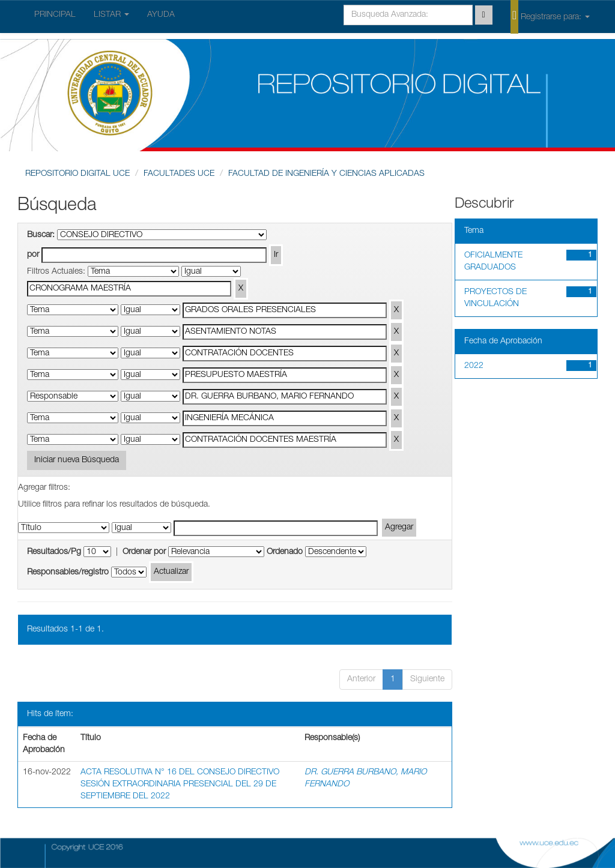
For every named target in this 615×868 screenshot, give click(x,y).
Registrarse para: (550, 16)
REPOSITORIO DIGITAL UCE (77, 174)
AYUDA (161, 15)
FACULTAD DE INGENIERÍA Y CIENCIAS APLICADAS (326, 174)
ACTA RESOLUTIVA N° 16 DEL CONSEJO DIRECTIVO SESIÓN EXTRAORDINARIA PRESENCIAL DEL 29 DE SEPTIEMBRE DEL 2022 (180, 785)
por (33, 255)
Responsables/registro (68, 573)
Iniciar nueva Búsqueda (77, 460)
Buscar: (41, 235)
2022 (474, 366)
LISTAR (111, 15)
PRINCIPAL (55, 15)
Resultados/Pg (54, 552)
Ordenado (285, 552)
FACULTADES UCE (179, 174)
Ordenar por (144, 552)
